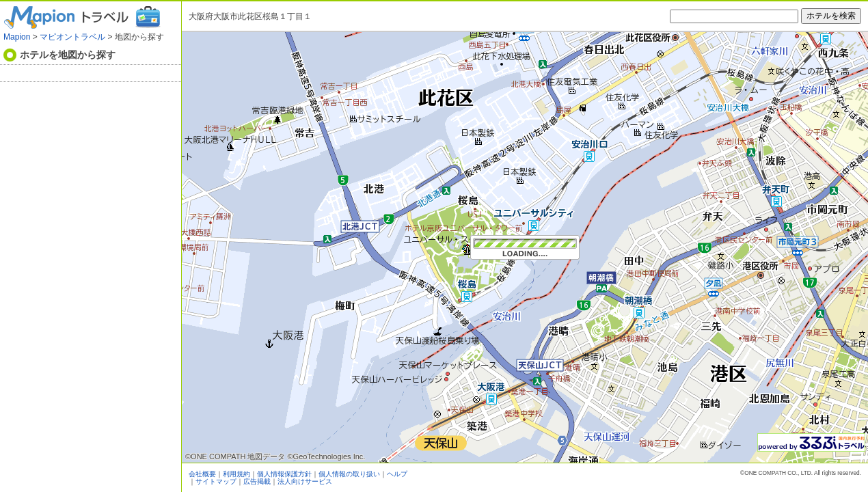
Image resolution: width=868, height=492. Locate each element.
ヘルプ (397, 474)
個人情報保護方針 (284, 474)
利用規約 (236, 474)
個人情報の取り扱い (349, 474)
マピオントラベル (72, 37)
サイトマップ (216, 481)
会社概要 (202, 474)
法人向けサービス (305, 481)
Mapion (17, 37)
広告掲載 (257, 481)
